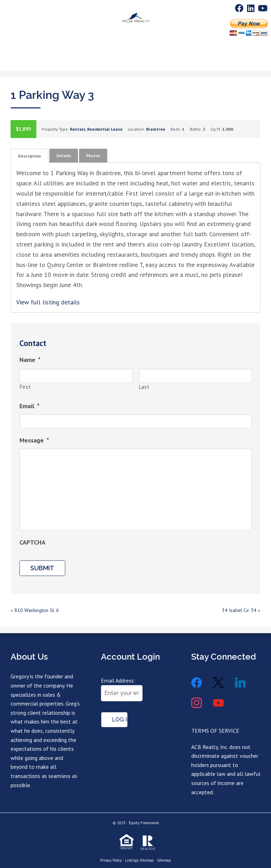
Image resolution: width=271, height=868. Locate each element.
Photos (93, 156)
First (25, 387)
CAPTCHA (32, 542)
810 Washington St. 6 (37, 610)
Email (29, 406)
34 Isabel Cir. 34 (239, 610)
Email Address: (118, 680)
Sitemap (164, 860)
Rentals (78, 129)
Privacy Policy (111, 860)
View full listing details (48, 302)
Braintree (156, 129)
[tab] (29, 156)
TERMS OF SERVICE (215, 731)
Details (64, 156)
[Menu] (16, 51)
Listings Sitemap (139, 860)
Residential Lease (105, 129)
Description (29, 156)
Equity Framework (144, 823)
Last (144, 387)
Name (30, 360)
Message (34, 440)
